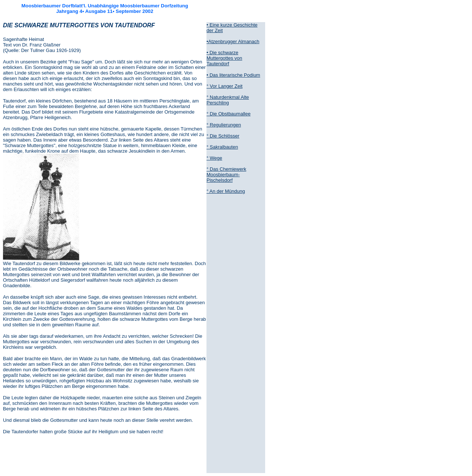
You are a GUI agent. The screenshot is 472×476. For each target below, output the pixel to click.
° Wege (214, 158)
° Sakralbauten (222, 147)
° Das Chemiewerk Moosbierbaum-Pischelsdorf (226, 175)
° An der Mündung (226, 191)
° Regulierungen (224, 125)
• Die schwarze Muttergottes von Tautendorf (224, 58)
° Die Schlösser (223, 136)
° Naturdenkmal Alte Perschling (228, 100)
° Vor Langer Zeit (225, 86)
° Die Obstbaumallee (228, 114)
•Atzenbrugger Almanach (233, 41)
